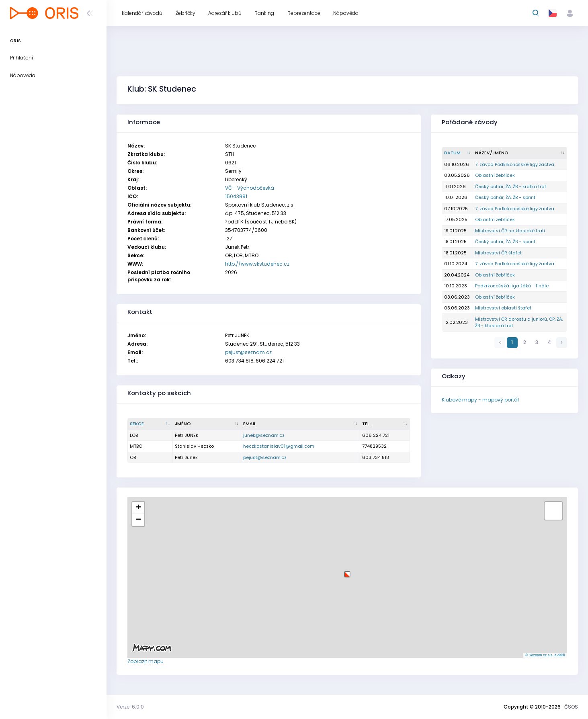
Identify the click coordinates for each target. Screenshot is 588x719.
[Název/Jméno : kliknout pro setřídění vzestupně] (520, 153)
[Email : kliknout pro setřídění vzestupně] (301, 424)
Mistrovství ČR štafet (498, 253)
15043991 (236, 196)
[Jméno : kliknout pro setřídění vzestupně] (207, 424)
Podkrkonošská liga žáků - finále (512, 286)
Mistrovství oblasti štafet (503, 308)
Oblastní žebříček (495, 175)
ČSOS (571, 707)
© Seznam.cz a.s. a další (545, 655)
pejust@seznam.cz (248, 352)
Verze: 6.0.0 (130, 707)
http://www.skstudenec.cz (257, 264)
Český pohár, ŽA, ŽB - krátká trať (511, 186)
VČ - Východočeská (250, 188)
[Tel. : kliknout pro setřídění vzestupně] (385, 424)
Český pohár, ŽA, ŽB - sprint (505, 197)
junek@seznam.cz (264, 435)
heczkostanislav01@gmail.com (279, 446)
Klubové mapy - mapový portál (480, 400)
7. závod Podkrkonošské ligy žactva (515, 164)
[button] (347, 571)
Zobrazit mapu (145, 661)
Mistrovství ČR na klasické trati (510, 231)
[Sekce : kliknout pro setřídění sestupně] (150, 424)
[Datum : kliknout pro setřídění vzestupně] (458, 153)
